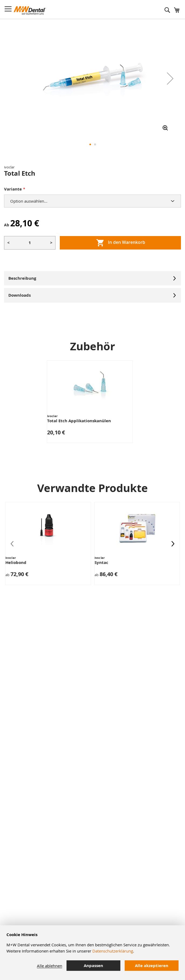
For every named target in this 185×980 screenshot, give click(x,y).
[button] (170, 78)
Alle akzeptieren (152, 966)
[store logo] (30, 11)
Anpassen (93, 966)
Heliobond (16, 562)
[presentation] (173, 543)
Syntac (101, 562)
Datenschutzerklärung (113, 951)
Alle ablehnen (50, 966)
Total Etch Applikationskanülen (79, 421)
